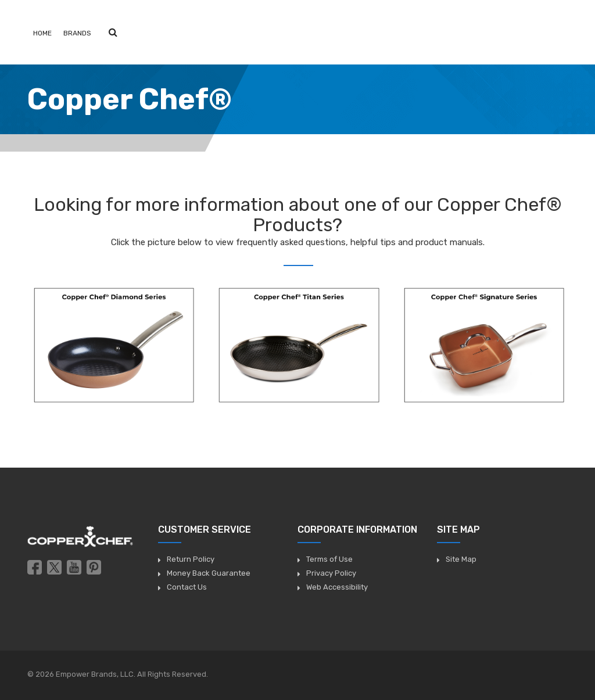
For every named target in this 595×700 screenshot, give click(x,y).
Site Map (461, 559)
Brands (77, 33)
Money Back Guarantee (209, 573)
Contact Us (187, 587)
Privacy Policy (331, 573)
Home (42, 33)
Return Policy (191, 559)
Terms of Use (329, 559)
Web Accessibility (337, 587)
